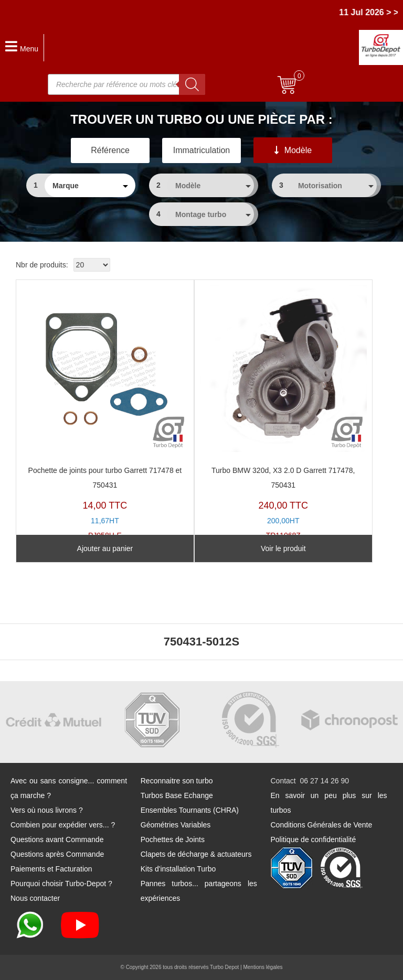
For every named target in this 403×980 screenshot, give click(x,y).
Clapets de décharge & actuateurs (196, 854)
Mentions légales (263, 967)
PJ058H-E (105, 412)
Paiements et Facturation (51, 869)
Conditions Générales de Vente (322, 825)
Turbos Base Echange (177, 795)
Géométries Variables (176, 825)
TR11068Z (283, 412)
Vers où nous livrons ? (47, 810)
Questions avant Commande (57, 839)
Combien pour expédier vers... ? (63, 825)
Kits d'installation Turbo (178, 869)
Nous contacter (35, 898)
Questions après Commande (57, 854)
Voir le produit (283, 548)
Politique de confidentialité (314, 839)
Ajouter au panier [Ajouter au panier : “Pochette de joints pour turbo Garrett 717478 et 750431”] (105, 548)
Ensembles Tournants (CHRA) (190, 810)
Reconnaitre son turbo (177, 781)
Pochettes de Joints (173, 839)
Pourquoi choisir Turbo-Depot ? (61, 884)
